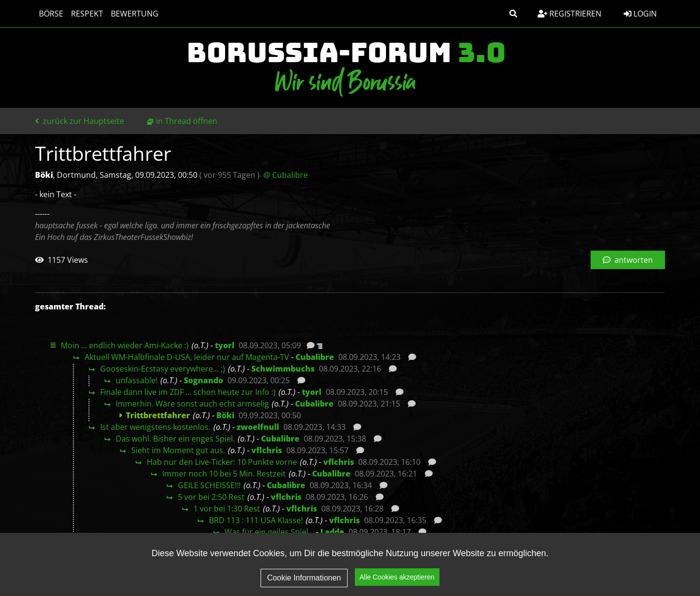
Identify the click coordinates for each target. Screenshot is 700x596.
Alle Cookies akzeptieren (397, 577)
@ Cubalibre (286, 175)
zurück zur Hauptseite (79, 121)
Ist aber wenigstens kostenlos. (155, 427)
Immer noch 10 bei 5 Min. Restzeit (224, 474)
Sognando (203, 380)
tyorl (225, 345)
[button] (513, 14)
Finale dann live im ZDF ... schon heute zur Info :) (188, 392)
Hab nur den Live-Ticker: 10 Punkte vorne (222, 462)
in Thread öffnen (187, 121)
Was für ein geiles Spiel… (269, 532)
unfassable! (137, 380)
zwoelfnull (258, 427)
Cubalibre (315, 357)
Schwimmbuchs (283, 369)
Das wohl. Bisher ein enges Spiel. (175, 439)
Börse (51, 14)
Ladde (332, 532)
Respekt (87, 14)
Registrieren (569, 14)
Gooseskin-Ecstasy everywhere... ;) (163, 369)
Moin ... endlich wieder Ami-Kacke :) (125, 345)
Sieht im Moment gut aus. (178, 450)
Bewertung (135, 14)
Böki (225, 415)
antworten (628, 260)
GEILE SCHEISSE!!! (209, 485)
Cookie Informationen (304, 578)
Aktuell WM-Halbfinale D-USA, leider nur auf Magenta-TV (187, 357)
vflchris (267, 450)
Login (640, 14)
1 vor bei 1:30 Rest (227, 509)
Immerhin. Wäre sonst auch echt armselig (192, 404)
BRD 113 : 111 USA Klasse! (256, 520)
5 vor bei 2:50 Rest (211, 497)
